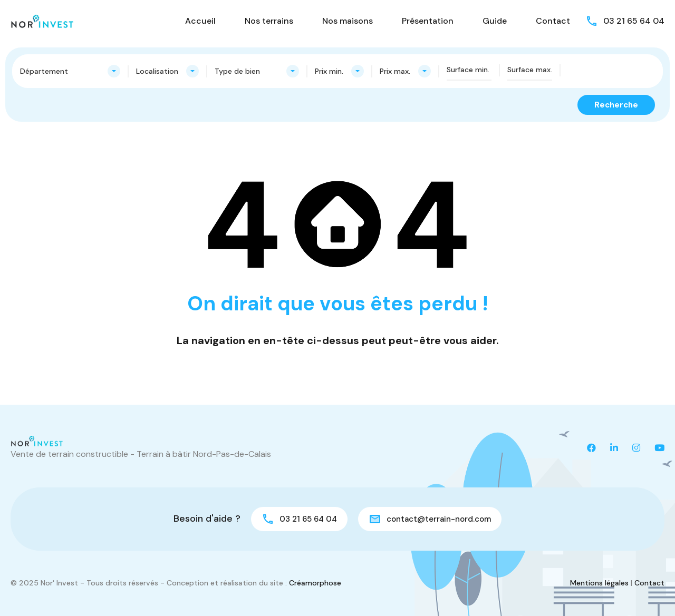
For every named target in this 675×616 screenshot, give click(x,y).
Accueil (200, 21)
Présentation (428, 21)
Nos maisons (348, 21)
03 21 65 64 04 (634, 21)
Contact (553, 21)
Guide (495, 21)
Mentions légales (599, 583)
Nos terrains (269, 21)
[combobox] (70, 71)
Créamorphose (315, 583)
